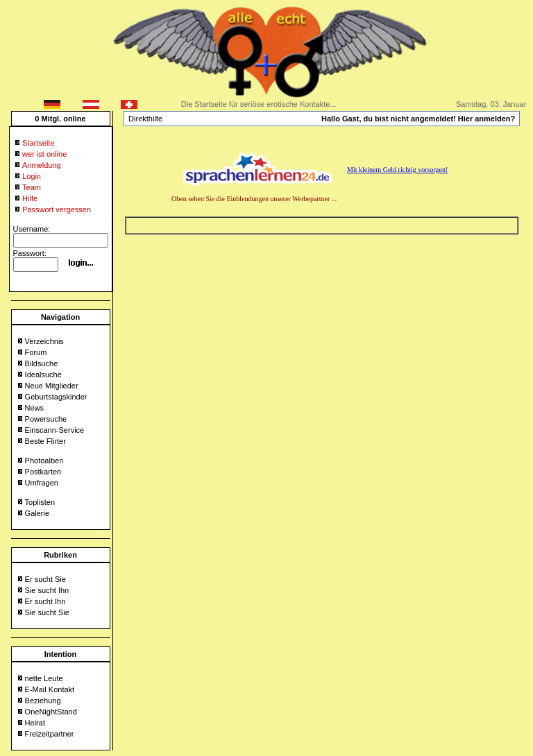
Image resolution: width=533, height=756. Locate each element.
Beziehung (43, 701)
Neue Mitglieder (52, 386)
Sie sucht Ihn (47, 590)
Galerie (37, 513)
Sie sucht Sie (47, 612)
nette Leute (44, 678)
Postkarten (43, 472)
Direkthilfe (145, 119)
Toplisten (40, 502)
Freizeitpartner (50, 734)
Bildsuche (42, 363)
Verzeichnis (44, 341)
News (35, 408)
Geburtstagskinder (56, 397)
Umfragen (42, 483)
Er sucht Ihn (45, 601)
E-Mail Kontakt (50, 689)
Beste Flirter (45, 441)
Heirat (35, 723)
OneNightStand (51, 712)
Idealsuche (43, 375)
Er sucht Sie (45, 579)
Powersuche (46, 419)
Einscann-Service (55, 430)
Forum (36, 352)
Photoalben (44, 461)
